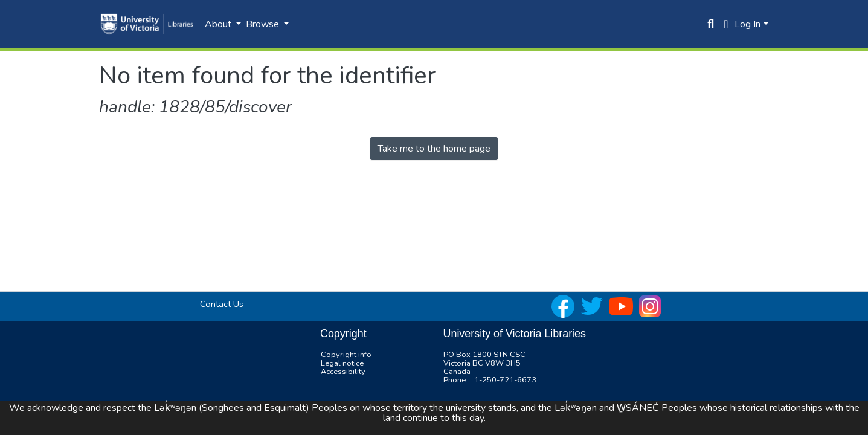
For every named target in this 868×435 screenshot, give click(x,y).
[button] (726, 24)
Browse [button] (264, 24)
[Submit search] (711, 24)
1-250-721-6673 (505, 380)
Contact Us (222, 304)
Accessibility (343, 372)
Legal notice (342, 363)
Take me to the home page (434, 149)
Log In (747, 24)
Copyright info (346, 355)
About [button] (219, 24)
